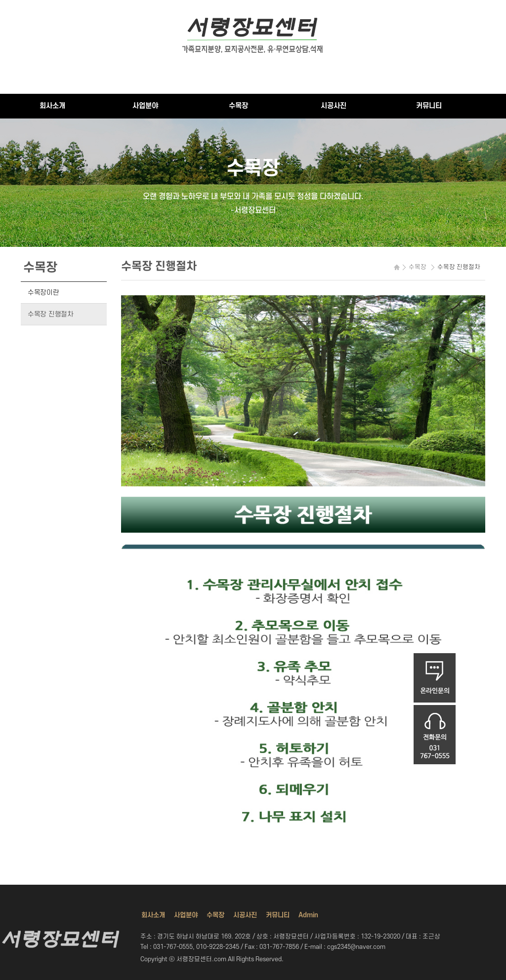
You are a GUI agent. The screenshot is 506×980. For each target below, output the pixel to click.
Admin (308, 915)
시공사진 (334, 106)
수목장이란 (43, 293)
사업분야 (145, 106)
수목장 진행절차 (51, 314)
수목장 (238, 106)
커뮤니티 (429, 106)
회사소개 (52, 106)
